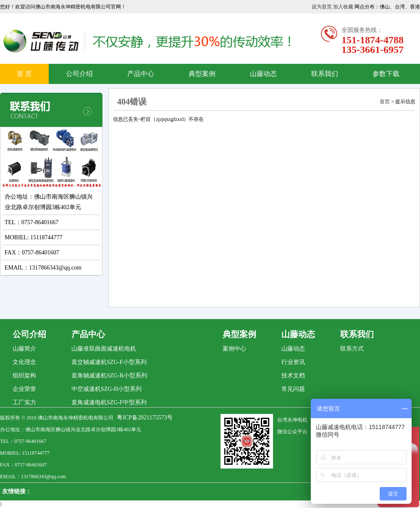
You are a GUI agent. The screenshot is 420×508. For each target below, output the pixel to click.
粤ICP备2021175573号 (145, 418)
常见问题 (293, 389)
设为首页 (322, 7)
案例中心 (234, 349)
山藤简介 (24, 349)
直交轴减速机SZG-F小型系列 (109, 362)
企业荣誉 (24, 389)
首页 (385, 102)
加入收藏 (343, 7)
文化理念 (24, 362)
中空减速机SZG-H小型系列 (106, 389)
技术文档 (293, 376)
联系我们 (325, 74)
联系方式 (352, 349)
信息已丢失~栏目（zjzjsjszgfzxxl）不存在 (158, 119)
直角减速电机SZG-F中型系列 (109, 402)
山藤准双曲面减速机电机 (104, 349)
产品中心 (141, 74)
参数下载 (386, 74)
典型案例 (202, 74)
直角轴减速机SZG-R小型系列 (109, 376)
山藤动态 (263, 74)
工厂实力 (24, 402)
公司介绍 (79, 74)
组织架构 (24, 376)
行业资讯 (293, 362)
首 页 (24, 74)
